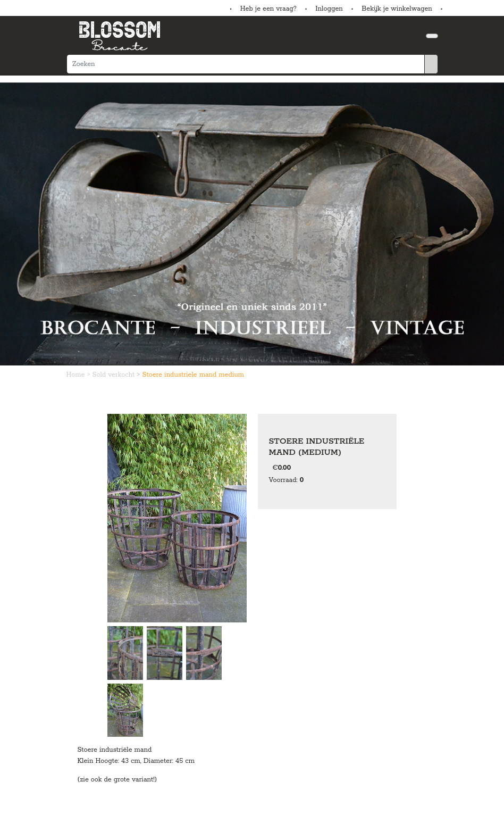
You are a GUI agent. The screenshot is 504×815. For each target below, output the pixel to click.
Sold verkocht (115, 375)
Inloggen (329, 9)
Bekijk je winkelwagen (397, 9)
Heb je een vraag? (268, 9)
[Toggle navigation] (432, 36)
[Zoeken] (246, 64)
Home (77, 375)
